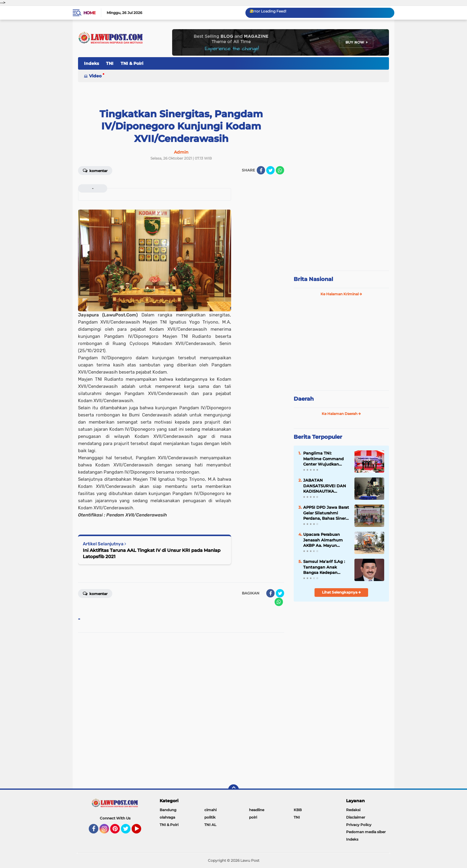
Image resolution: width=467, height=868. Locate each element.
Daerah (304, 399)
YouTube (141, 831)
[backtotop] (233, 790)
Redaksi (353, 810)
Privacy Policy (359, 825)
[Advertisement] (341, 226)
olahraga (167, 817)
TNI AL (210, 825)
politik (210, 817)
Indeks (91, 63)
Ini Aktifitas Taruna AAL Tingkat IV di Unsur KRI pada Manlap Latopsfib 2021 (152, 553)
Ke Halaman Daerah (341, 414)
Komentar (95, 170)
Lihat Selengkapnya (341, 592)
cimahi (210, 810)
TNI (110, 63)
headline (257, 810)
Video (95, 76)
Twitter (128, 831)
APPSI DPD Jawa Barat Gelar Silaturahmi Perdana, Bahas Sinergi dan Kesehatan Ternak (326, 513)
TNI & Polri (132, 63)
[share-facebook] (261, 170)
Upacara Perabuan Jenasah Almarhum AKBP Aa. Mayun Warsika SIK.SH (323, 540)
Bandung (168, 810)
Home (89, 13)
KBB (298, 810)
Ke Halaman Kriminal (341, 294)
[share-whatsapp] (280, 170)
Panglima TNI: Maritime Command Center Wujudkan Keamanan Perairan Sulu (323, 459)
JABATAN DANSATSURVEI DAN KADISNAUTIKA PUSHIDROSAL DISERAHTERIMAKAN (325, 486)
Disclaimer (356, 817)
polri (253, 817)
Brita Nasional (313, 279)
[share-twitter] (270, 170)
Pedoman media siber (366, 832)
